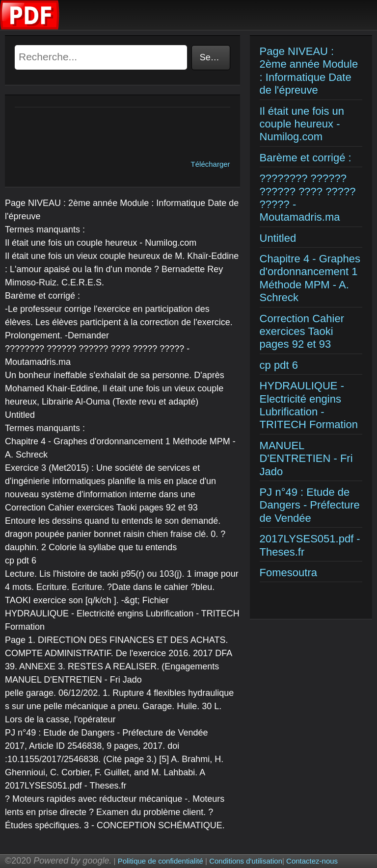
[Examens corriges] (30, 27)
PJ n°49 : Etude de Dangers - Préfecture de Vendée (310, 505)
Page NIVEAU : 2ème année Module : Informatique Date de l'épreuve (309, 71)
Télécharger (211, 164)
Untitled (278, 238)
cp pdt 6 (279, 365)
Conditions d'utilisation (246, 861)
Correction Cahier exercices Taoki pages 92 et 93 (302, 332)
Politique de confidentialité (161, 861)
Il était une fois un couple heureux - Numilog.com (302, 124)
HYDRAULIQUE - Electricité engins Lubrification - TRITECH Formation (309, 405)
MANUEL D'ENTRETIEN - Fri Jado (306, 459)
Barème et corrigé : (306, 158)
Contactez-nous (312, 861)
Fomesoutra (288, 573)
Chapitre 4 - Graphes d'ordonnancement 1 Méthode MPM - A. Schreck (310, 278)
